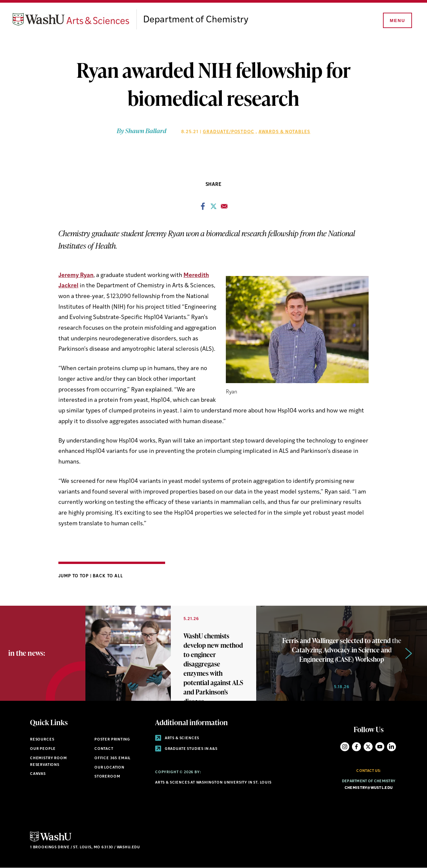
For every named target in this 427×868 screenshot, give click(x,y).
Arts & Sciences (177, 738)
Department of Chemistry (196, 20)
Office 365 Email (113, 758)
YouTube (380, 747)
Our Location (109, 768)
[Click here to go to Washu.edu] (51, 841)
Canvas (38, 774)
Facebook (356, 747)
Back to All (108, 576)
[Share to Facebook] (203, 208)
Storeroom (107, 777)
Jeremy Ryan (76, 275)
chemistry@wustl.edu (369, 788)
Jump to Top (74, 576)
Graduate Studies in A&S (186, 749)
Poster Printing (112, 740)
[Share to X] (213, 208)
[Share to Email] (224, 208)
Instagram (345, 747)
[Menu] (397, 21)
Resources (42, 740)
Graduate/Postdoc (229, 132)
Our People (43, 749)
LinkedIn (391, 747)
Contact (104, 749)
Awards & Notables (284, 132)
